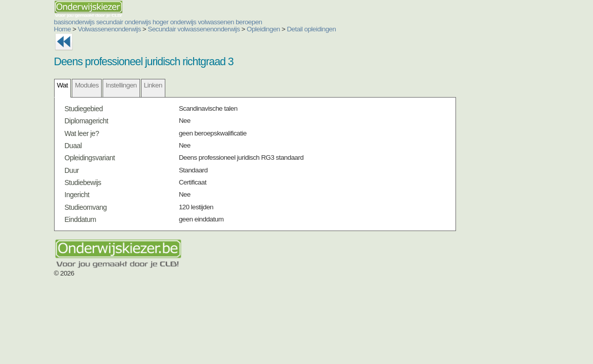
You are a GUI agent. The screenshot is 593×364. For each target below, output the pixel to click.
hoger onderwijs (175, 22)
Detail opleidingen (311, 29)
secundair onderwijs (123, 22)
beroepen (249, 22)
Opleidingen (263, 29)
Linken (153, 85)
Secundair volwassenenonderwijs (194, 29)
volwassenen (216, 22)
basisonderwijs (74, 22)
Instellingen (121, 85)
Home (63, 29)
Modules (87, 85)
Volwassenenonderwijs (109, 29)
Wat (63, 85)
